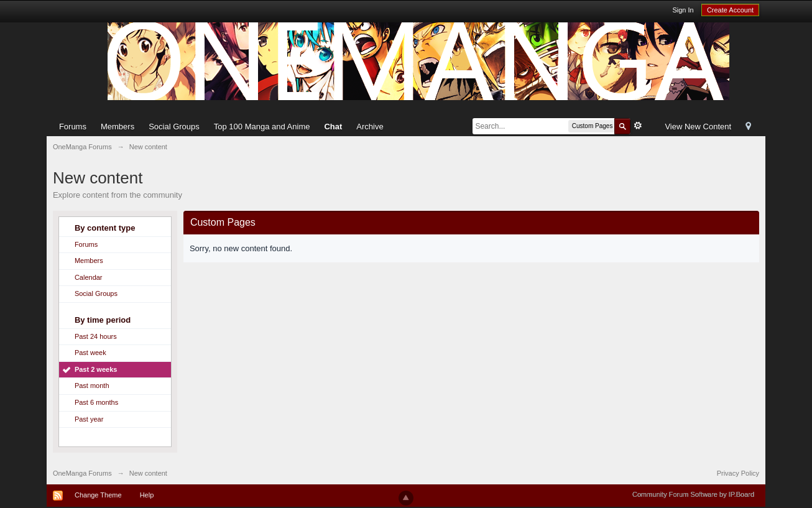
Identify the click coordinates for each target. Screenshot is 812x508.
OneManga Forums (82, 473)
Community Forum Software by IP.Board (693, 494)
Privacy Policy (738, 473)
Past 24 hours (96, 336)
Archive (370, 127)
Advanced (638, 126)
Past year (89, 419)
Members (118, 127)
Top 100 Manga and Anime (262, 127)
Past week (90, 353)
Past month (92, 386)
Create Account (730, 10)
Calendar (89, 277)
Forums (73, 127)
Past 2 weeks (96, 369)
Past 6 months (96, 402)
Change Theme (98, 495)
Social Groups (174, 127)
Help (147, 495)
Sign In (683, 10)
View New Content (698, 127)
